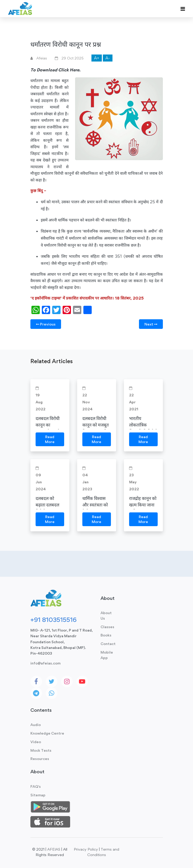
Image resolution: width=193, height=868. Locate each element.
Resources (40, 759)
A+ (97, 58)
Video (36, 742)
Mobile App (107, 655)
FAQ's (36, 786)
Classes (107, 627)
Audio (36, 725)
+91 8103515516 (54, 620)
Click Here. (69, 70)
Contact (108, 644)
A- (108, 58)
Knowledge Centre (47, 733)
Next (151, 324)
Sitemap (38, 795)
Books (106, 635)
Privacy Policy (86, 849)
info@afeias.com (45, 663)
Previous (46, 324)
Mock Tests (41, 750)
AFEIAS (54, 849)
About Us (106, 615)
